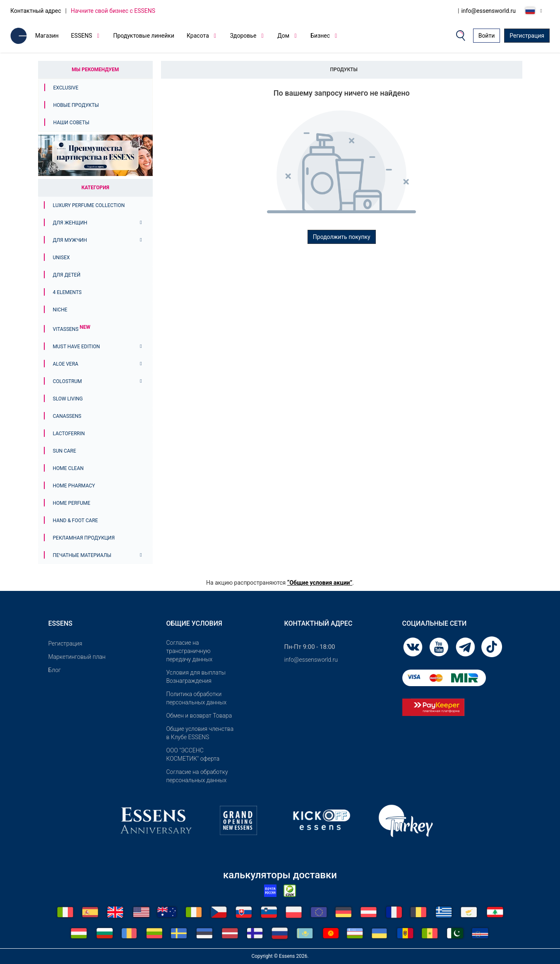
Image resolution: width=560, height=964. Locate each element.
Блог (55, 670)
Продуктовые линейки (144, 36)
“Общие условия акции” (320, 583)
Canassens (67, 416)
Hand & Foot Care (76, 521)
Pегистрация (65, 643)
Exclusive (66, 88)
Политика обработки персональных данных (197, 698)
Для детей (67, 275)
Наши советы (71, 123)
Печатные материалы (82, 555)
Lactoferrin (69, 434)
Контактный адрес (36, 11)
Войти (487, 36)
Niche (60, 310)
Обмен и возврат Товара (199, 716)
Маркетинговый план (77, 657)
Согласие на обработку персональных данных (197, 776)
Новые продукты (76, 105)
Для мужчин (70, 240)
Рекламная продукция (84, 538)
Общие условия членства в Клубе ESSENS (200, 733)
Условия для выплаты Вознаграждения (196, 677)
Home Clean (68, 468)
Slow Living (68, 399)
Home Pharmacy (74, 486)
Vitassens (72, 329)
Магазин (47, 36)
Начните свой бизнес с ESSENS (113, 11)
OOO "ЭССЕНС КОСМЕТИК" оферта (193, 754)
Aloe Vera (66, 364)
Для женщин (70, 223)
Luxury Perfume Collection (89, 205)
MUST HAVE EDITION (77, 347)
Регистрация (527, 36)
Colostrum (67, 381)
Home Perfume (72, 503)
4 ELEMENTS (67, 292)
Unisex (61, 258)
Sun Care (65, 451)
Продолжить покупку (342, 237)
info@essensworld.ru (488, 11)
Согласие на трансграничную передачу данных (190, 651)
